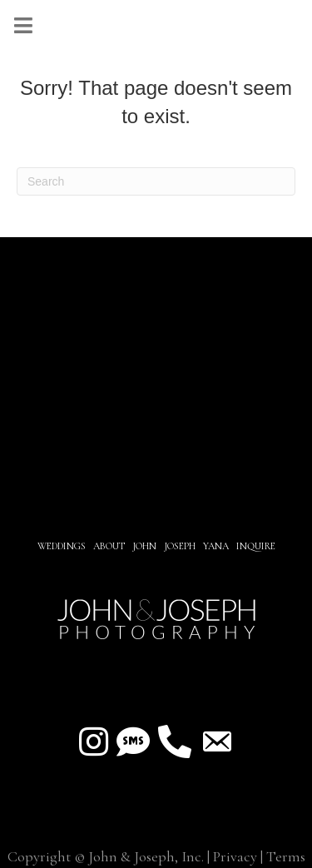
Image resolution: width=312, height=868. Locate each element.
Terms (286, 856)
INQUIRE (256, 546)
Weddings (62, 546)
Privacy (235, 856)
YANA (216, 546)
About (110, 546)
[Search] (156, 181)
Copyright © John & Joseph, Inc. (106, 856)
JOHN (144, 546)
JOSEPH (180, 546)
